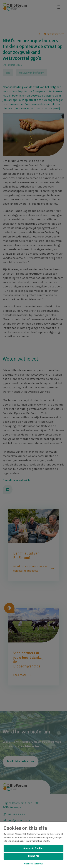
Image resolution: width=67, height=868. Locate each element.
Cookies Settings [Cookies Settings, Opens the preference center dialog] (33, 864)
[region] (33, 845)
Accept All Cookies (33, 848)
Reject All (33, 856)
